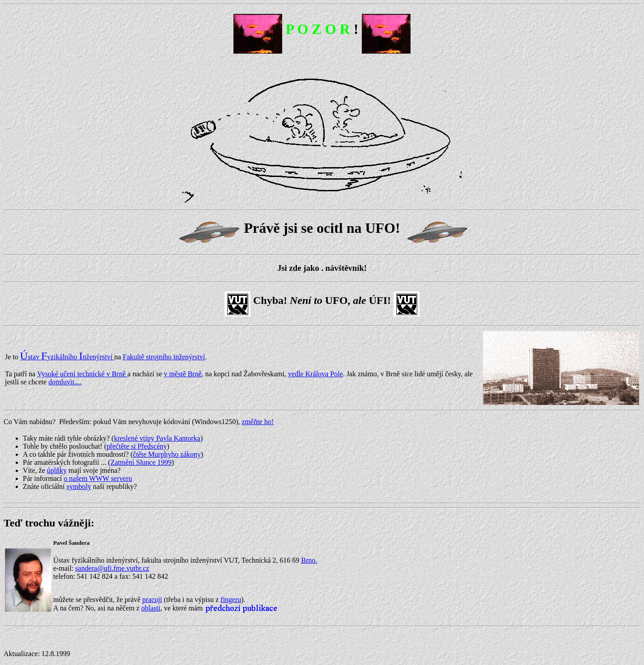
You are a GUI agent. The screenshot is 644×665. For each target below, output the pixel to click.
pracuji (152, 600)
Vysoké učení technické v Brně (82, 374)
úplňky (57, 470)
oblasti (151, 608)
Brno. (309, 560)
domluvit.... (65, 382)
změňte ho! (258, 422)
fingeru (231, 600)
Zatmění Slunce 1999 (141, 462)
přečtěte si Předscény (137, 446)
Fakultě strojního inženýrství (164, 357)
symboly (79, 486)
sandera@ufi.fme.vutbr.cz (112, 568)
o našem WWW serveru (98, 478)
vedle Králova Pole (316, 374)
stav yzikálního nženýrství (67, 357)
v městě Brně (182, 374)
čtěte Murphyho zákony (167, 454)
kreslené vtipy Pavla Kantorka (157, 438)
